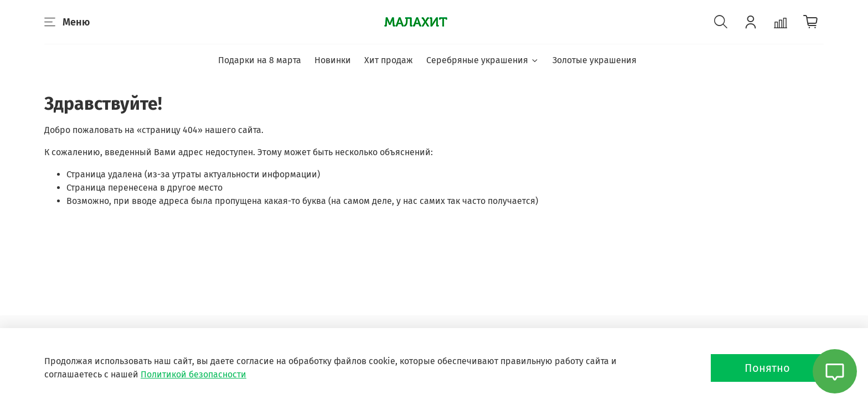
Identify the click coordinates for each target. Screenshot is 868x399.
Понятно (767, 368)
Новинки (333, 60)
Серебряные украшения (482, 60)
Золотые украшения (595, 60)
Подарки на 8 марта (260, 60)
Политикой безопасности (193, 374)
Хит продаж (389, 60)
